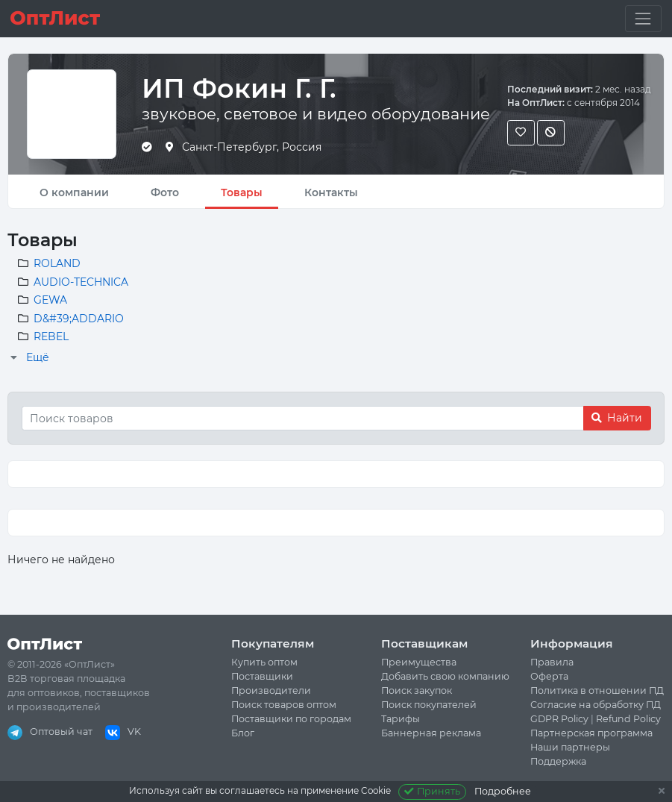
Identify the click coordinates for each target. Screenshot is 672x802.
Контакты (331, 192)
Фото (165, 192)
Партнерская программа (591, 733)
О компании (74, 192)
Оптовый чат (50, 731)
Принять (432, 791)
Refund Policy (628, 719)
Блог (243, 733)
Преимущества (419, 662)
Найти (617, 418)
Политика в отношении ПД (597, 690)
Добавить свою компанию (445, 676)
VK (123, 731)
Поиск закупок (417, 690)
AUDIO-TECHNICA (81, 282)
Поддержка (558, 761)
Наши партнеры (570, 747)
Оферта (549, 676)
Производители (271, 690)
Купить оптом (264, 662)
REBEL (51, 336)
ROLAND (57, 263)
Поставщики (262, 676)
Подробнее (503, 791)
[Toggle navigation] (643, 18)
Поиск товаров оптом (284, 705)
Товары (242, 192)
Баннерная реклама (431, 733)
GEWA (50, 300)
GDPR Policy (559, 719)
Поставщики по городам (291, 719)
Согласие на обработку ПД (596, 705)
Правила (552, 662)
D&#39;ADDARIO (79, 319)
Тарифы (401, 719)
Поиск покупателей (429, 705)
